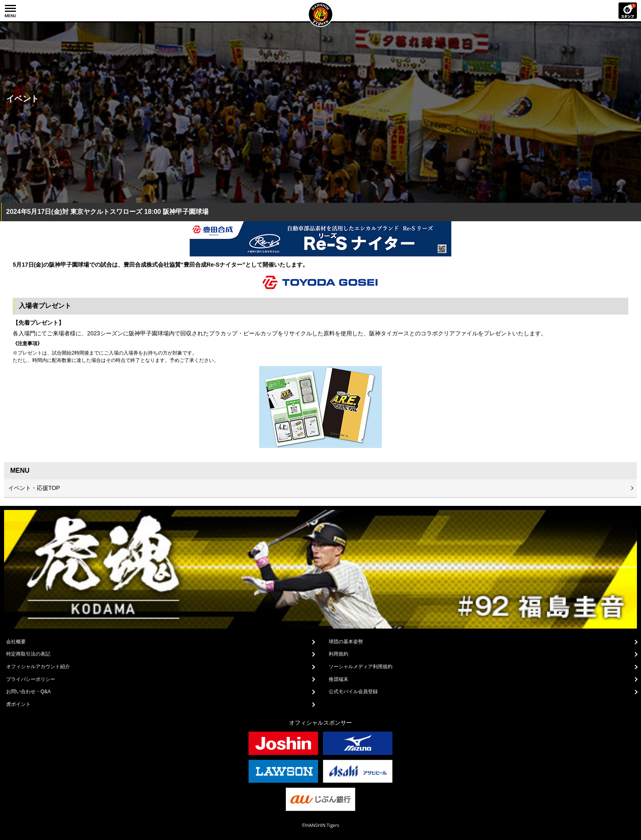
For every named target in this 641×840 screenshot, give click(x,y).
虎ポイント (18, 704)
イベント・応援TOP (34, 488)
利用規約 (338, 654)
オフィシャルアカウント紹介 (38, 667)
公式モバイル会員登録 (353, 692)
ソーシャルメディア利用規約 (361, 667)
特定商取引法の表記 (28, 654)
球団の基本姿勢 (346, 642)
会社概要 (16, 642)
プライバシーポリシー (31, 679)
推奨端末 (338, 679)
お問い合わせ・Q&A (28, 692)
